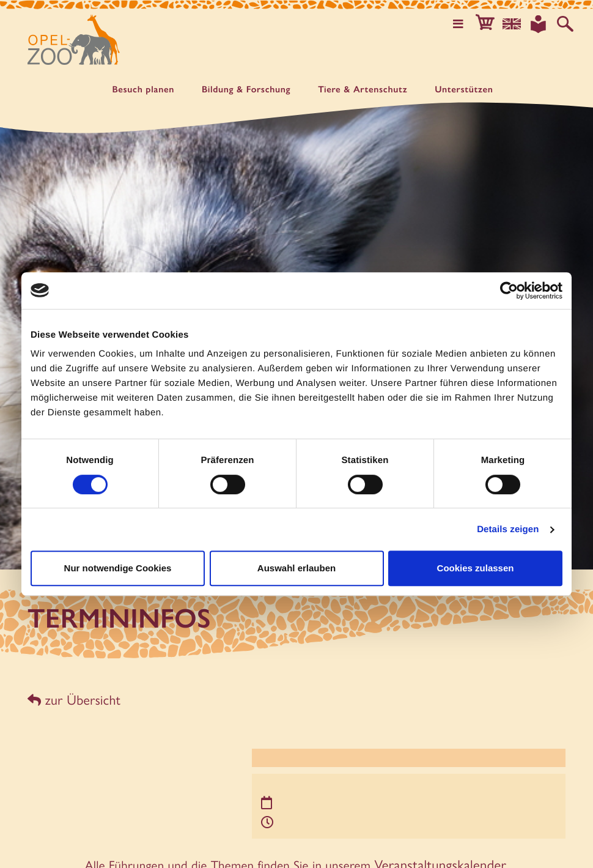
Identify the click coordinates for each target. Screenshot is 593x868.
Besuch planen (143, 90)
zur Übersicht (72, 698)
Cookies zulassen (476, 568)
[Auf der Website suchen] (566, 23)
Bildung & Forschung (246, 90)
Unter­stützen (464, 90)
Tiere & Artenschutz (363, 90)
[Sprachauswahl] (517, 23)
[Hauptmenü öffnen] (466, 23)
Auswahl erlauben (296, 568)
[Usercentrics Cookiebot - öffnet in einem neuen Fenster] (509, 291)
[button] (492, 23)
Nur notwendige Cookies (118, 568)
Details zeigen (508, 529)
